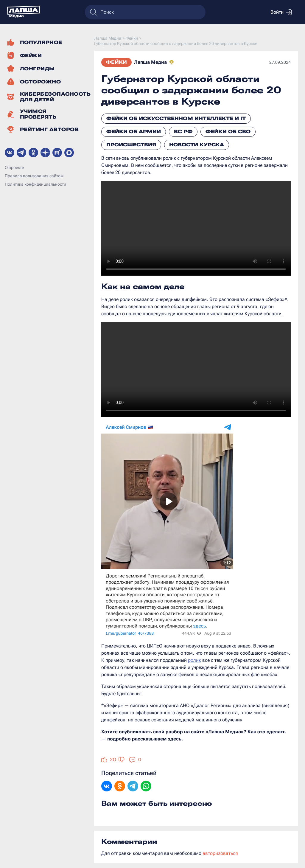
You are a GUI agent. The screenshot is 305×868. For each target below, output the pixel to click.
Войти (281, 12)
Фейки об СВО (228, 132)
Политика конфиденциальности (35, 184)
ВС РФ (183, 132)
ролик (194, 660)
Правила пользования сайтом (34, 176)
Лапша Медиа (150, 62)
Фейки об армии (134, 132)
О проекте (14, 167)
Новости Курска (197, 145)
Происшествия (131, 145)
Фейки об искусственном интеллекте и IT (176, 118)
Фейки (116, 62)
